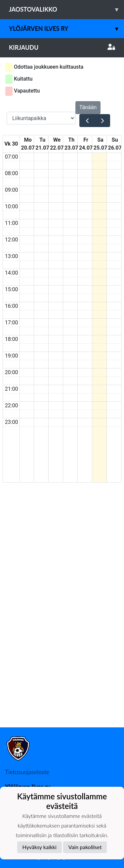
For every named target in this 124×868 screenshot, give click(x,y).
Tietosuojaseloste (27, 772)
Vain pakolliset (85, 847)
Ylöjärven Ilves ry (66, 29)
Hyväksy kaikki (40, 847)
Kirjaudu (62, 47)
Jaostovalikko (66, 9)
